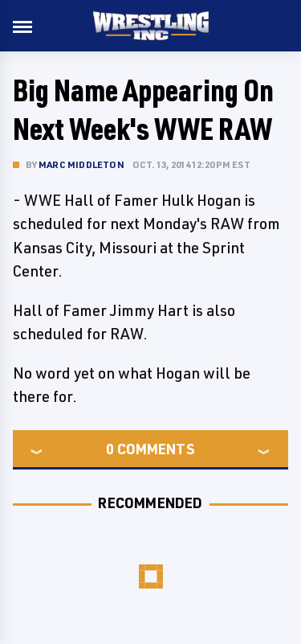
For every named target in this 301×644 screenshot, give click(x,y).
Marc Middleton (81, 164)
